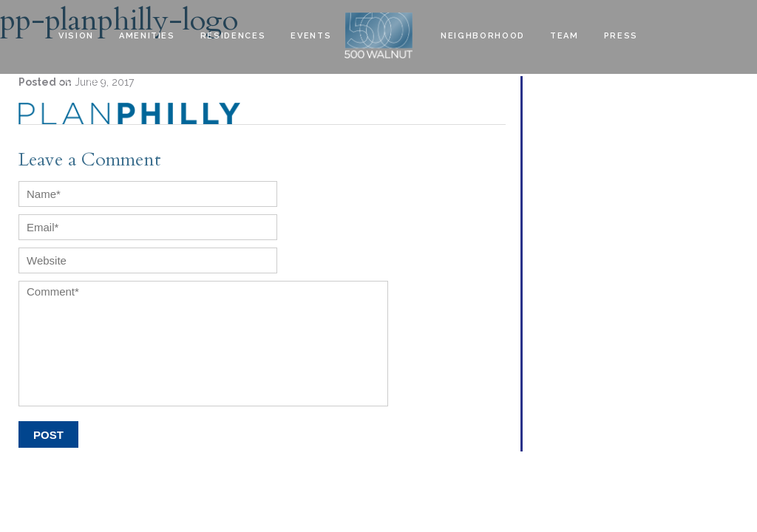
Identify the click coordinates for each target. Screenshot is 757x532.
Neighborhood (483, 36)
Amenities (147, 36)
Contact (83, 82)
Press (621, 36)
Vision (76, 36)
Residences (233, 36)
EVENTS (311, 36)
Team (564, 36)
